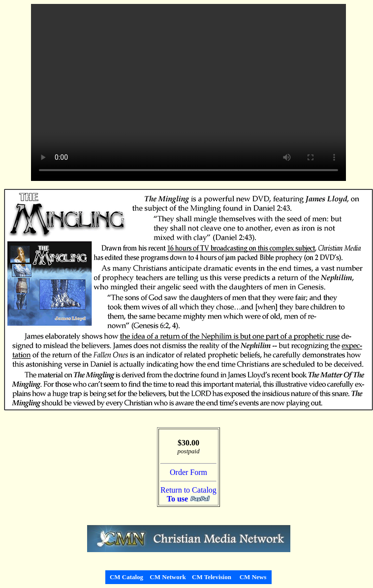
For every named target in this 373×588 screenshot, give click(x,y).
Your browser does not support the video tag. (188, 92)
